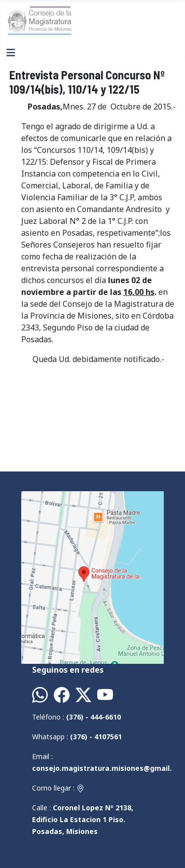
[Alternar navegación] (11, 53)
